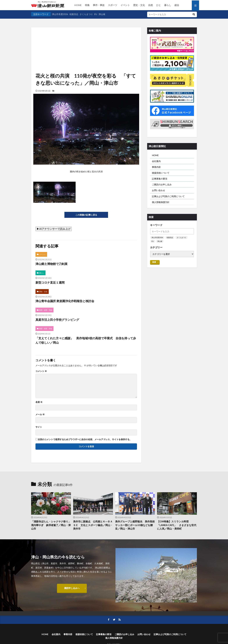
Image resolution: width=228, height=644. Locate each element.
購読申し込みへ (72, 588)
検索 (154, 262)
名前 (39, 402)
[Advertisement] (86, 42)
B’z (96, 14)
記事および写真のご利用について (168, 196)
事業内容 (156, 167)
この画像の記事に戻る (86, 215)
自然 (150, 5)
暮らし (168, 5)
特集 (87, 5)
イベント (125, 5)
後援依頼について (161, 173)
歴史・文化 (139, 5)
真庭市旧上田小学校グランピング (57, 320)
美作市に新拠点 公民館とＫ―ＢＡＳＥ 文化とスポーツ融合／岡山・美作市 (93, 525)
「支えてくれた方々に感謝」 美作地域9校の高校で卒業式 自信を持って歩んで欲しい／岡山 (86, 340)
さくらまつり (86, 14)
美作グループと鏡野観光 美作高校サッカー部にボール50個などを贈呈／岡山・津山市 (135, 525)
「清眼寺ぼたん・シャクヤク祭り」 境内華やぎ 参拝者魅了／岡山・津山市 (51, 525)
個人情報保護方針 (161, 202)
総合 (177, 5)
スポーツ (113, 5)
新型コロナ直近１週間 (50, 282)
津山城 (102, 14)
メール (40, 414)
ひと (158, 5)
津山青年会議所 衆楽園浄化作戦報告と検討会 (65, 301)
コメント (41, 371)
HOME (78, 5)
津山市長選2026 (60, 14)
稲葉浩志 (74, 14)
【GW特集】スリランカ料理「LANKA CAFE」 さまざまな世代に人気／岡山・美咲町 (177, 525)
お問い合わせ (158, 190)
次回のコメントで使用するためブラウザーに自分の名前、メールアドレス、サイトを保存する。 (85, 439)
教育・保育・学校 (46, 310)
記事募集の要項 (160, 179)
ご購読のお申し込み (162, 184)
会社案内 (156, 161)
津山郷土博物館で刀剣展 (51, 264)
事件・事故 (99, 5)
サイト (39, 427)
